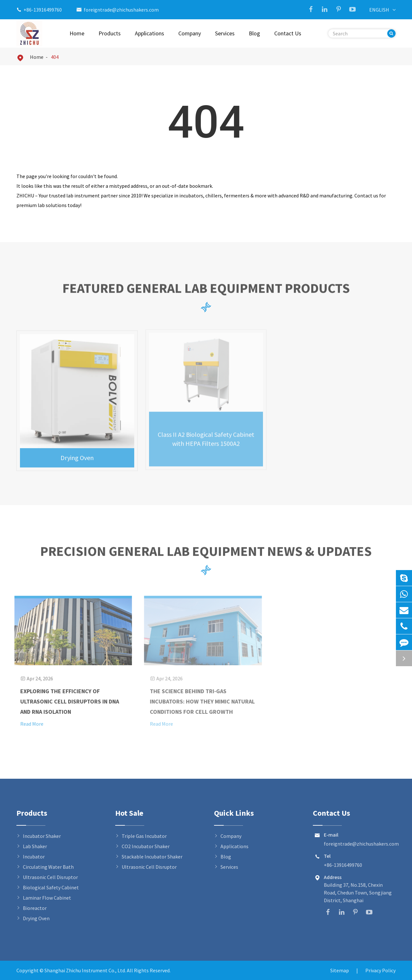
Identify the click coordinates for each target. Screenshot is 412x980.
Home (77, 33)
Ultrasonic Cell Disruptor (50, 877)
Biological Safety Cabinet (51, 887)
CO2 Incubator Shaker (146, 846)
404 (55, 57)
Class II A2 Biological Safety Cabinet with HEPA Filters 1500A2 (206, 436)
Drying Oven (77, 454)
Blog (254, 33)
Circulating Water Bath (48, 867)
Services (225, 33)
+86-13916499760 (43, 10)
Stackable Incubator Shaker (152, 857)
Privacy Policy (380, 970)
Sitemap (340, 970)
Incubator (34, 857)
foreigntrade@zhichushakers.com (121, 10)
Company (190, 33)
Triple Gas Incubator (144, 836)
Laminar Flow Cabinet (47, 898)
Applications (150, 33)
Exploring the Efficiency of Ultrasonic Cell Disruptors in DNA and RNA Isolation (66, 701)
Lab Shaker (35, 846)
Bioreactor (35, 908)
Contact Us (288, 33)
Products (110, 33)
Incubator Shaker (42, 836)
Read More (28, 724)
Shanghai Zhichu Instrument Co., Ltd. (86, 970)
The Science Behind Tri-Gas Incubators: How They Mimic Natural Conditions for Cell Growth (199, 701)
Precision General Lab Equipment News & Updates (206, 554)
